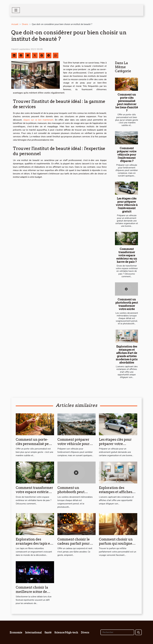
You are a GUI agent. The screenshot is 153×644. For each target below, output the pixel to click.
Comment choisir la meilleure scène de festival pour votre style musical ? (32, 594)
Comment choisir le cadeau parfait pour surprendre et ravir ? (74, 544)
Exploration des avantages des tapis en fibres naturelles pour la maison (34, 546)
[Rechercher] (117, 632)
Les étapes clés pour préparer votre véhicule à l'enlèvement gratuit (127, 205)
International (33, 633)
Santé (48, 633)
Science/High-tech (66, 633)
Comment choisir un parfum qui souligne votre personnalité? (116, 544)
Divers (25, 24)
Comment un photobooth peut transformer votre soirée (127, 304)
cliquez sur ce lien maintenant (38, 120)
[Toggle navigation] (16, 10)
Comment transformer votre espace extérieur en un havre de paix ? (127, 255)
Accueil (15, 24)
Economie (16, 633)
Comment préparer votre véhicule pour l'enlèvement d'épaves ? (127, 155)
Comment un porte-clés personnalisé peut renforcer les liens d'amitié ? (127, 103)
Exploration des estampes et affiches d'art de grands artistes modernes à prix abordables (127, 355)
